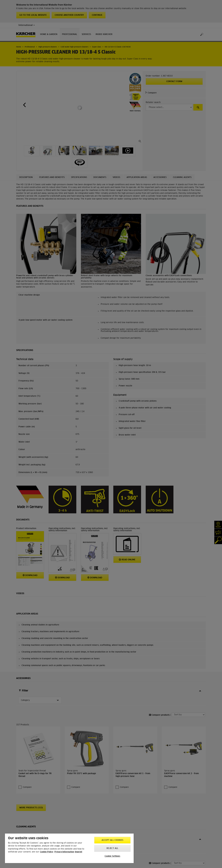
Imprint (79, 852)
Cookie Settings (112, 856)
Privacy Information (64, 852)
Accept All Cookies (112, 840)
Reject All (112, 848)
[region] (69, 848)
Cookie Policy (47, 852)
